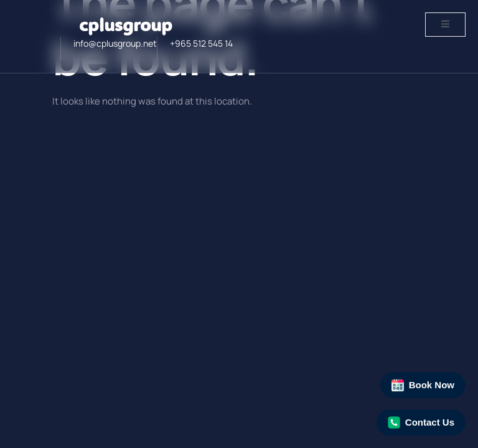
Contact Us (421, 422)
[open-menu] (445, 25)
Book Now (423, 385)
